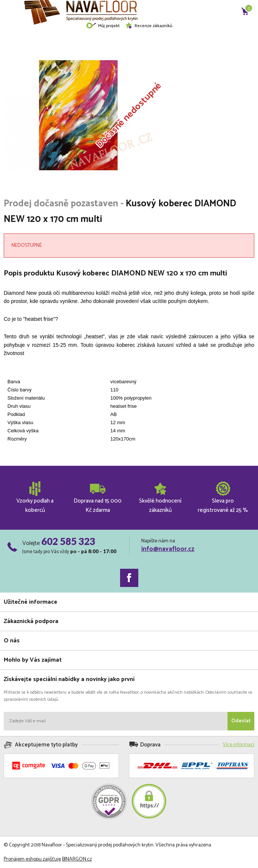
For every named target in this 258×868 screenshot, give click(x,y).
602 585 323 (68, 541)
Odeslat (241, 721)
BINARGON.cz (77, 859)
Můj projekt (103, 26)
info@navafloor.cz (168, 549)
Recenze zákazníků (149, 26)
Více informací (238, 745)
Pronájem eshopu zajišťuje (32, 859)
